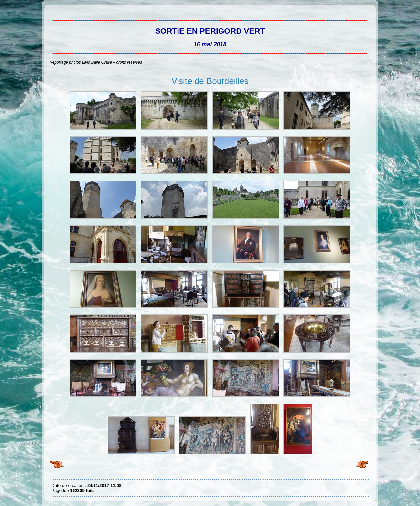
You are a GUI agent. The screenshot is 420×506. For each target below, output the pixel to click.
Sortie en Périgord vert (53, 10)
